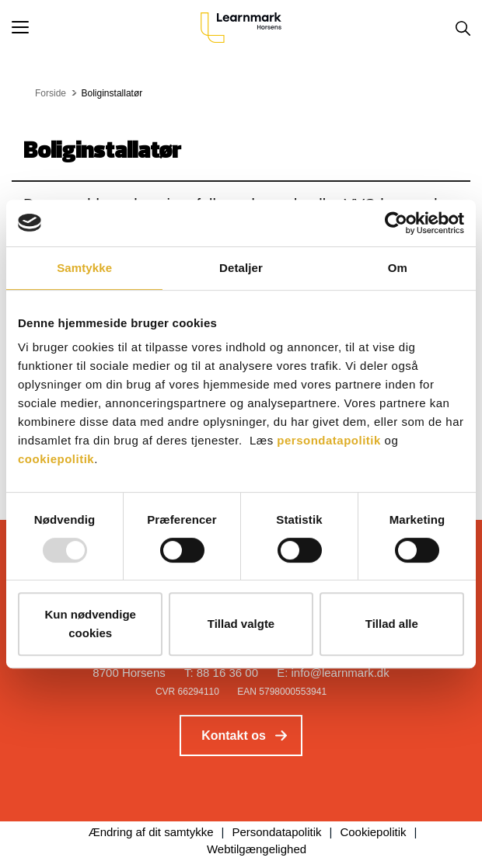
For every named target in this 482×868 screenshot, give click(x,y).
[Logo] (241, 27)
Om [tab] (398, 268)
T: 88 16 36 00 (221, 673)
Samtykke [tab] (84, 268)
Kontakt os (234, 736)
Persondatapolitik (276, 832)
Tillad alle (392, 624)
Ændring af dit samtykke (151, 832)
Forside (51, 93)
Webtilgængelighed (257, 849)
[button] (106, 27)
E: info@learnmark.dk (333, 673)
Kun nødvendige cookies (90, 624)
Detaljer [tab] (241, 268)
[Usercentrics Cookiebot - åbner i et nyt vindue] (396, 223)
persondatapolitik (329, 440)
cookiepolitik (56, 459)
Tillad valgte (241, 624)
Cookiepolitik (373, 832)
